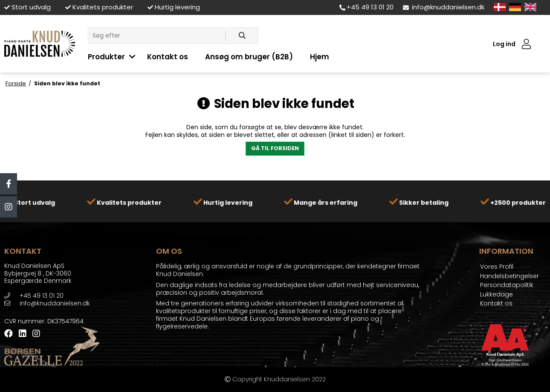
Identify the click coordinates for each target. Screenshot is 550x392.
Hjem (320, 57)
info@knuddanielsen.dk (444, 7)
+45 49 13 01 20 (366, 7)
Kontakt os (168, 57)
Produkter (106, 57)
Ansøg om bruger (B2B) (249, 57)
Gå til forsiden (275, 148)
